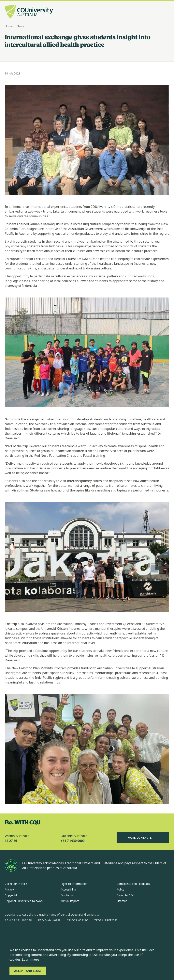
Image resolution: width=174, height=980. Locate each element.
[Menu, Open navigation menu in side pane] (166, 12)
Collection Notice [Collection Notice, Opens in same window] (16, 884)
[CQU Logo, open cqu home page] (29, 12)
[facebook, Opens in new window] (9, 933)
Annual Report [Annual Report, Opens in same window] (70, 901)
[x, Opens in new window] (40, 933)
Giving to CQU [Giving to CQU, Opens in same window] (126, 895)
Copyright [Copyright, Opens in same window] (11, 895)
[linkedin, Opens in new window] (30, 933)
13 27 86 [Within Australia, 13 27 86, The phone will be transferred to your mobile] (11, 841)
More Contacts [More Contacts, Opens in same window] (143, 838)
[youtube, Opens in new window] (50, 933)
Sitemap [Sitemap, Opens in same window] (122, 901)
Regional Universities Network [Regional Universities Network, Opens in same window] (24, 901)
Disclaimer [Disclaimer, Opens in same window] (67, 895)
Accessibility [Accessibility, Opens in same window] (68, 889)
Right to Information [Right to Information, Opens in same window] (74, 884)
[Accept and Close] (28, 971)
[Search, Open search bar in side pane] (159, 12)
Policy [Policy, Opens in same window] (120, 889)
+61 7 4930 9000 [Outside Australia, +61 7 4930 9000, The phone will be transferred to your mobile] (72, 841)
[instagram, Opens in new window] (19, 933)
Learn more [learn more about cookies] (30, 959)
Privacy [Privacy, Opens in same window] (9, 889)
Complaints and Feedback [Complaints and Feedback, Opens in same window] (133, 884)
